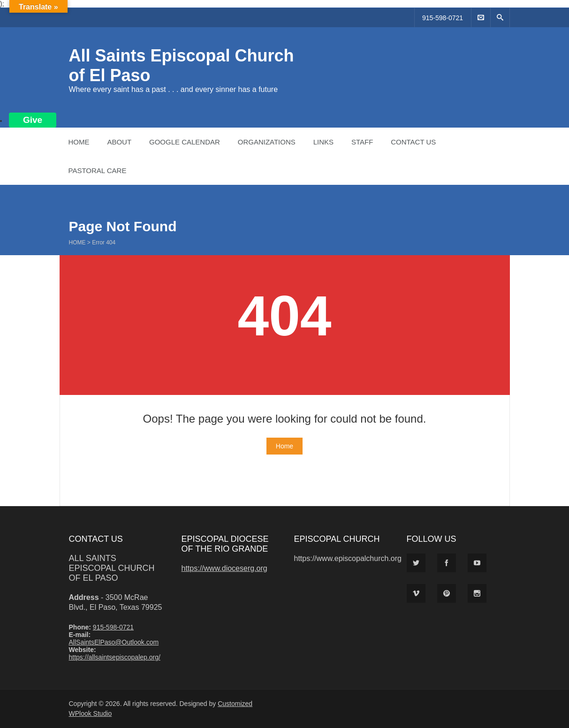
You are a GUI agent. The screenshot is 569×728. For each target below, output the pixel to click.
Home (79, 142)
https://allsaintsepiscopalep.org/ (115, 657)
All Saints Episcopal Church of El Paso (112, 568)
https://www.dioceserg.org (224, 568)
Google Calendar (185, 142)
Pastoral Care (98, 171)
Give (33, 120)
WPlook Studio (91, 713)
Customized (235, 704)
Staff (362, 142)
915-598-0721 (443, 18)
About (119, 142)
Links (323, 142)
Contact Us (413, 142)
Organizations (267, 142)
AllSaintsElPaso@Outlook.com (114, 642)
